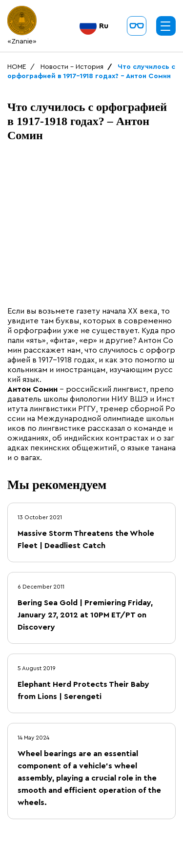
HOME (17, 67)
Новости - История (72, 67)
